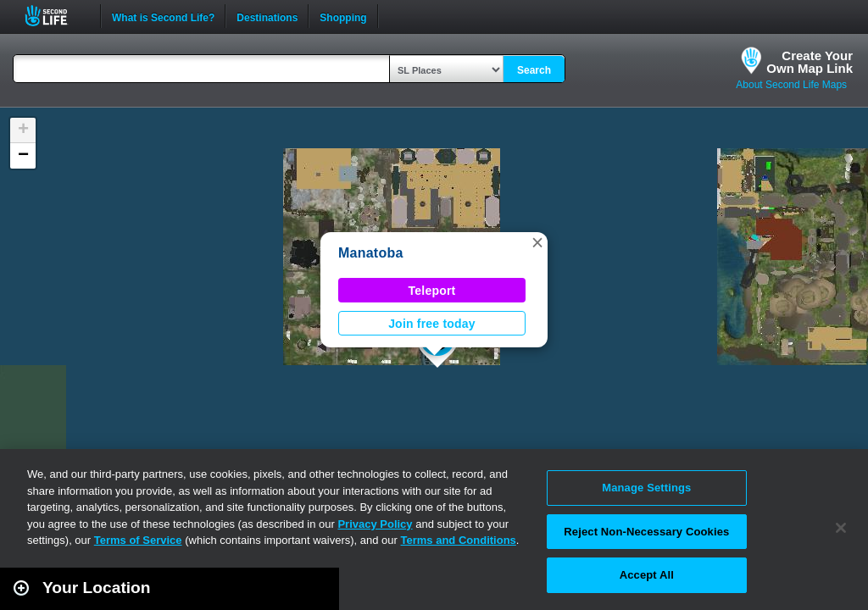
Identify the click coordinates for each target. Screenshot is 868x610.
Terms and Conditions (459, 540)
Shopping (343, 16)
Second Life (56, 16)
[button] (537, 242)
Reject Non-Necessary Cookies (646, 532)
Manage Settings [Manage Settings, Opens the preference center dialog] (646, 488)
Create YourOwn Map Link (810, 62)
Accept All (647, 575)
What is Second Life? (163, 16)
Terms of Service (138, 540)
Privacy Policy (375, 524)
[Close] (841, 528)
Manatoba (371, 253)
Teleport (432, 291)
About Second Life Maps (791, 85)
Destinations (267, 16)
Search (534, 70)
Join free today (432, 324)
